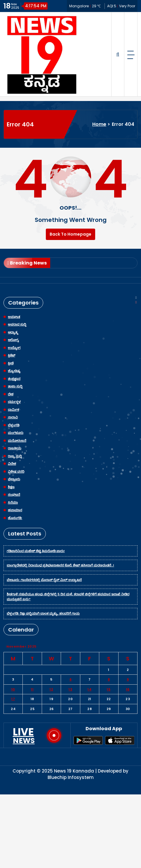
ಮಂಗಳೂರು (16, 433)
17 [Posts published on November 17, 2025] (13, 699)
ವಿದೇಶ (12, 464)
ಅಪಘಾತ (14, 317)
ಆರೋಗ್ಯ (13, 340)
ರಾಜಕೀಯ (15, 448)
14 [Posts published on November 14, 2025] (89, 689)
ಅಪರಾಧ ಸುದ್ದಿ (17, 324)
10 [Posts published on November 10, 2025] (13, 689)
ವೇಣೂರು (14, 479)
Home (99, 124)
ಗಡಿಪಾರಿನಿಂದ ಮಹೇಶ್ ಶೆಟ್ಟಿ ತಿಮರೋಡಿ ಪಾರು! (36, 551)
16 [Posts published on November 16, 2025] (128, 689)
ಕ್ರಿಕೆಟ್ (12, 355)
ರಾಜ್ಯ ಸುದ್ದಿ (15, 456)
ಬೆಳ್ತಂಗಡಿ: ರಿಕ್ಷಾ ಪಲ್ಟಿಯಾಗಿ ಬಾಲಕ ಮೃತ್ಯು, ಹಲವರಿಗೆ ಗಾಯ (43, 613)
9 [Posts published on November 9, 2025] (128, 679)
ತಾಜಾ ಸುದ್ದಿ (15, 386)
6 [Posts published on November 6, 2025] (71, 679)
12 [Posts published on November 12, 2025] (51, 689)
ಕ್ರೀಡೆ (11, 363)
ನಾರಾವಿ (13, 417)
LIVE (24, 735)
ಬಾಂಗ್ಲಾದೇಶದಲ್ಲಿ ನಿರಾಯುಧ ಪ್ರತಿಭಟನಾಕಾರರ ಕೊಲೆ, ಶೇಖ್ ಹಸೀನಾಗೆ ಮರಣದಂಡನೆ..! (60, 565)
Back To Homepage (70, 234)
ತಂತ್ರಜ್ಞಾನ (14, 379)
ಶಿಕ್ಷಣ (11, 487)
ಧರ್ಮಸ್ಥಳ (14, 402)
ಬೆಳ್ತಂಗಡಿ (14, 425)
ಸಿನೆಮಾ (13, 502)
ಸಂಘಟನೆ (14, 495)
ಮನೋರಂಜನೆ (17, 441)
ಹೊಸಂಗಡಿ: (15, 518)
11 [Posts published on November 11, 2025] (32, 689)
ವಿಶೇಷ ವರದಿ (16, 472)
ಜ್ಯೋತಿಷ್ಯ (14, 371)
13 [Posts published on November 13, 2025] (70, 689)
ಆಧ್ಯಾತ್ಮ (13, 332)
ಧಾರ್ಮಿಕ (13, 410)
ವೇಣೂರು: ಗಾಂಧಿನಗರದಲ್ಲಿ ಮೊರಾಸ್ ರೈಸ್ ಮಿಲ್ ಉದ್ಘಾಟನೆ (44, 580)
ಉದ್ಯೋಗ (14, 348)
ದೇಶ (11, 394)
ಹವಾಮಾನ (15, 510)
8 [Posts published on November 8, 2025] (109, 679)
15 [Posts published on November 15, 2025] (109, 689)
